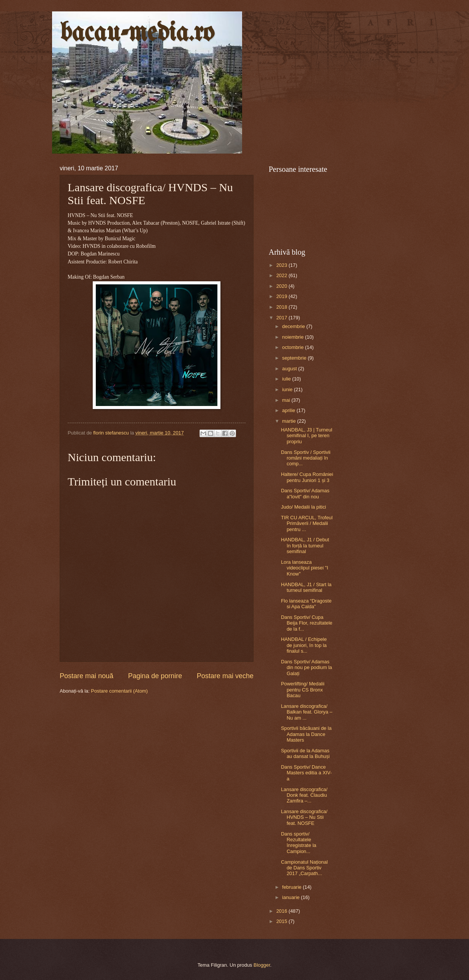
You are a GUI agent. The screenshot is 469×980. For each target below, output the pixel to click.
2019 (282, 296)
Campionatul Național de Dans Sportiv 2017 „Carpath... (304, 868)
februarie (292, 887)
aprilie (289, 410)
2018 (282, 307)
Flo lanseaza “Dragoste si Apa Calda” (306, 604)
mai (287, 400)
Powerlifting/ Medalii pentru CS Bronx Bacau (303, 690)
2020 (282, 286)
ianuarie (291, 897)
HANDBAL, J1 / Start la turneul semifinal (306, 587)
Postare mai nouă (86, 676)
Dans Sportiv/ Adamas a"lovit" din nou (305, 493)
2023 (282, 265)
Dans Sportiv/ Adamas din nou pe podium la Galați (307, 668)
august (290, 369)
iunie (288, 389)
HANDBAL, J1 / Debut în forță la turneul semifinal (305, 546)
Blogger (262, 965)
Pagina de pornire (155, 676)
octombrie (293, 347)
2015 (282, 921)
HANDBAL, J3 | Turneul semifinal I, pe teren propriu (307, 436)
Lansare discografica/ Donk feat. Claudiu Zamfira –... (304, 795)
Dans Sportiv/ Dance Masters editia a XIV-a (306, 773)
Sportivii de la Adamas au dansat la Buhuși (305, 753)
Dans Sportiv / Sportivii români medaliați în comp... (306, 458)
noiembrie (293, 337)
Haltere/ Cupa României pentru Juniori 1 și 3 (307, 477)
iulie (287, 379)
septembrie (295, 358)
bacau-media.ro (137, 34)
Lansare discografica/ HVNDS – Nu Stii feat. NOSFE (304, 817)
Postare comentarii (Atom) (119, 691)
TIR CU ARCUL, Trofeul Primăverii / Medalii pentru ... (307, 523)
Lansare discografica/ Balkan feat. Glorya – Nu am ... (307, 712)
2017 (282, 318)
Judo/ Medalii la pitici (303, 507)
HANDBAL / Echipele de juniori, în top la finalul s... (304, 645)
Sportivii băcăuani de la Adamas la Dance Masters (306, 734)
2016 (282, 911)
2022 (282, 275)
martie (289, 421)
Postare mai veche (225, 676)
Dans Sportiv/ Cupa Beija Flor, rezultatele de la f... (307, 623)
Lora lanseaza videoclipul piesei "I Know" (304, 568)
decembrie (294, 326)
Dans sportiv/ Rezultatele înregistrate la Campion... (299, 843)
